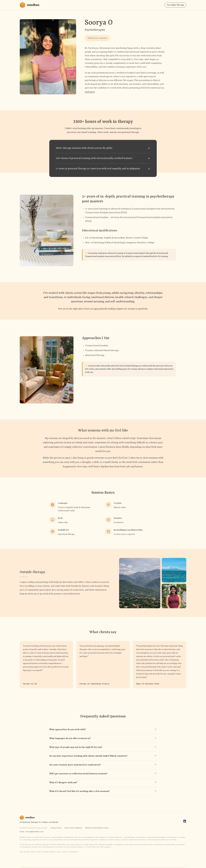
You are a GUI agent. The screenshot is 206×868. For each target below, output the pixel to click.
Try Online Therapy (175, 5)
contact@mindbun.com (34, 832)
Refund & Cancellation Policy (97, 828)
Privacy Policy (56, 828)
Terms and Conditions (73, 828)
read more (90, 92)
